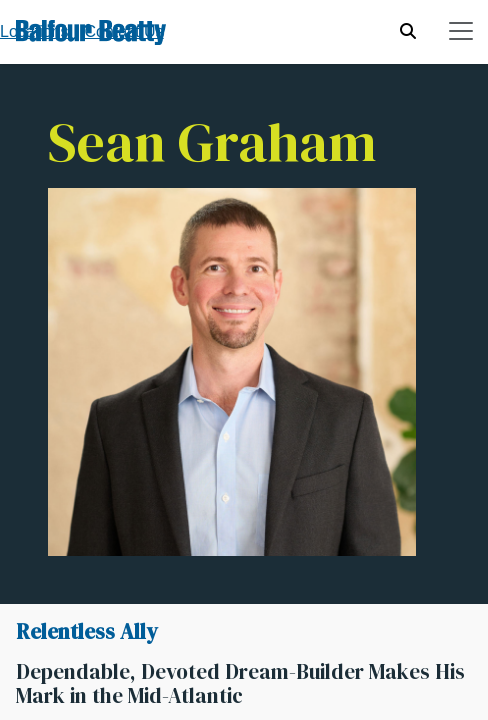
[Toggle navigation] (461, 31)
